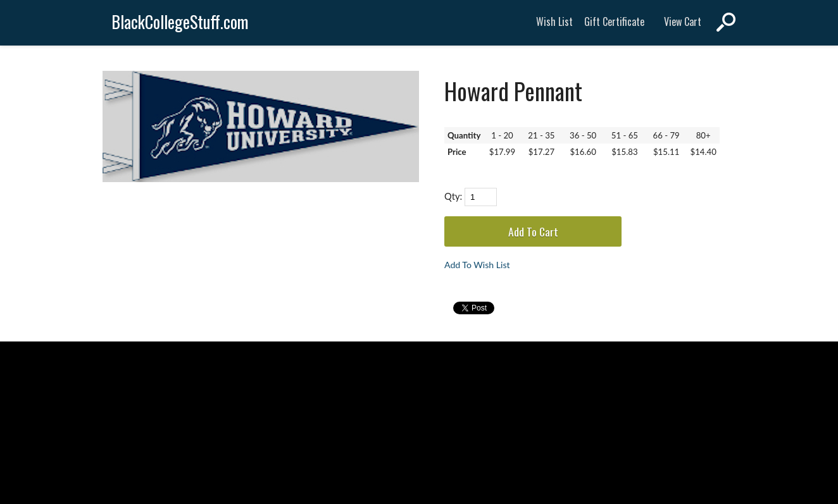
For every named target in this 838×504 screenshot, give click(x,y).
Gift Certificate (614, 22)
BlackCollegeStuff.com (180, 22)
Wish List (554, 22)
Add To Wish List (477, 265)
